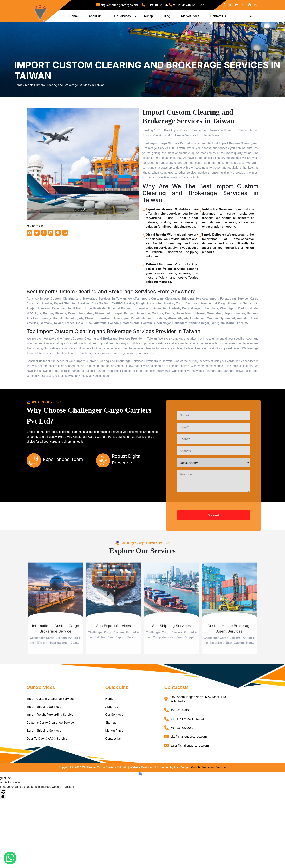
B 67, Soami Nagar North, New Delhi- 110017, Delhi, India (200, 717)
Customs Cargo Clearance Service (50, 740)
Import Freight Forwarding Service (50, 732)
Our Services (122, 17)
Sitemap (148, 17)
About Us (96, 17)
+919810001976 (155, 5)
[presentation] (219, 521)
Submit (227, 533)
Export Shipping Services (44, 748)
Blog (168, 17)
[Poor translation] (3, 812)
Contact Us (219, 17)
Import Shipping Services (44, 724)
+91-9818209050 (182, 745)
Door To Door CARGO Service (47, 756)
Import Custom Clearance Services (51, 716)
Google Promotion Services (209, 785)
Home (74, 17)
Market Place (191, 17)
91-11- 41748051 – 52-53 (187, 5)
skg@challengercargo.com (117, 5)
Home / (19, 95)
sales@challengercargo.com (190, 763)
